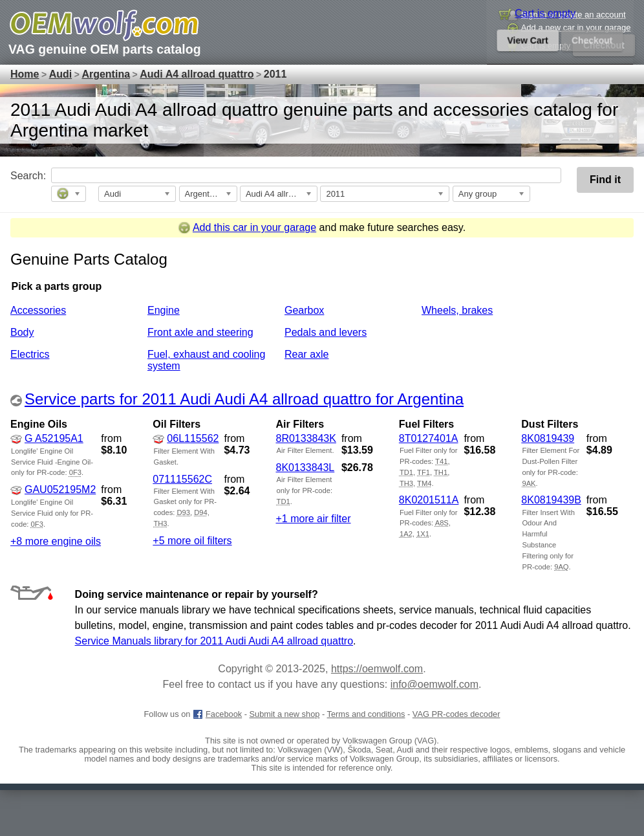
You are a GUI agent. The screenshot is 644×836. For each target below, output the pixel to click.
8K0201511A (429, 500)
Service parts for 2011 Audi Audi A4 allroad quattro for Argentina (244, 399)
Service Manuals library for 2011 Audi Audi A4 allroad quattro (214, 641)
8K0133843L (305, 467)
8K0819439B (551, 500)
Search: (17, 176)
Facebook (217, 714)
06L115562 (186, 438)
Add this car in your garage (247, 227)
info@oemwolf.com (435, 684)
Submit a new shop (285, 714)
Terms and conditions (366, 714)
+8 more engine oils (56, 541)
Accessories (38, 310)
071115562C (182, 479)
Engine (164, 310)
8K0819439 (548, 438)
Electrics (30, 354)
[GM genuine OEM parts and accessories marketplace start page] (104, 26)
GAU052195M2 (53, 489)
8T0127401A (429, 438)
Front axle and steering (200, 332)
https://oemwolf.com (377, 669)
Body (22, 332)
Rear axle (306, 354)
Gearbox (304, 310)
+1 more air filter (313, 519)
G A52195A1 (47, 438)
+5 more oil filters (192, 541)
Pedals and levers (326, 332)
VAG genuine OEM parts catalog (105, 49)
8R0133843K (306, 438)
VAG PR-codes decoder (456, 714)
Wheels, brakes (457, 310)
